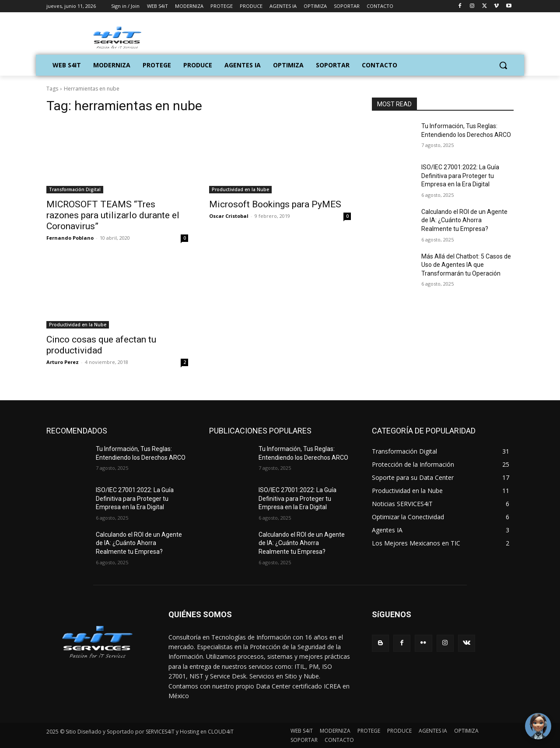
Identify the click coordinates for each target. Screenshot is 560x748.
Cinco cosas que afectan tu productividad (101, 345)
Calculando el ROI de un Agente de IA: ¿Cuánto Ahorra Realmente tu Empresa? (464, 220)
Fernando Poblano (70, 238)
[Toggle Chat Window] (538, 726)
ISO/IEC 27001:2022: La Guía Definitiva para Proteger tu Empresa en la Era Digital (460, 176)
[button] (503, 65)
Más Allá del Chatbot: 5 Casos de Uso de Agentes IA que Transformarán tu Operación (466, 265)
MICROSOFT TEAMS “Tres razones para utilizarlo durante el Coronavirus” (113, 215)
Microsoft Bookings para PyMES (275, 204)
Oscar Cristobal (229, 216)
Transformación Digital (75, 189)
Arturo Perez (63, 362)
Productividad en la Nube (240, 189)
